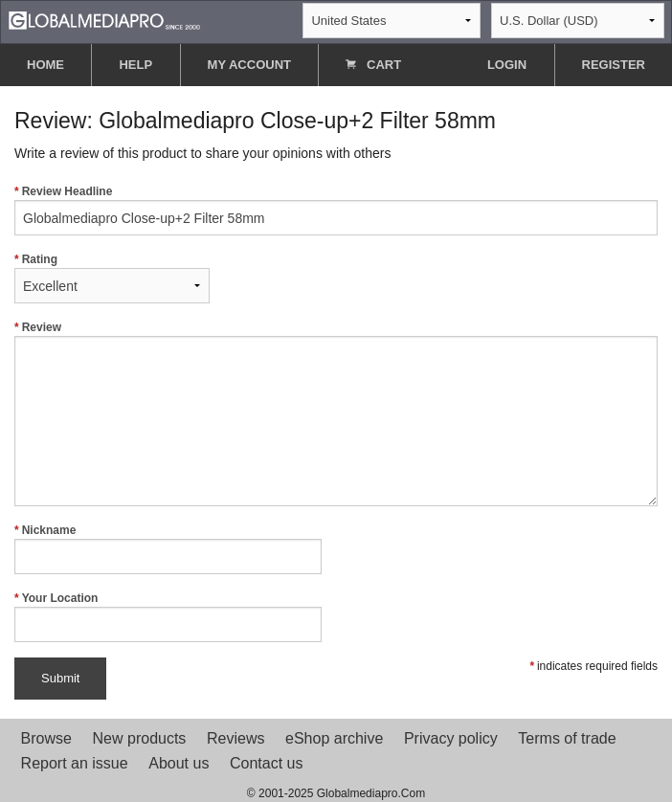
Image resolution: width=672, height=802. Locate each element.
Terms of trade (567, 738)
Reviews (235, 738)
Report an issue (75, 763)
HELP (135, 65)
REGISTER (614, 65)
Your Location (168, 617)
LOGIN (507, 65)
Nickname (168, 549)
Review (336, 413)
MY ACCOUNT (249, 65)
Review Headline (336, 210)
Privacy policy (451, 738)
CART (373, 65)
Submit (60, 678)
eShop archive (334, 738)
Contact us (266, 763)
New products (140, 738)
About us (179, 763)
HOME (45, 65)
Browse (46, 738)
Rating (112, 278)
